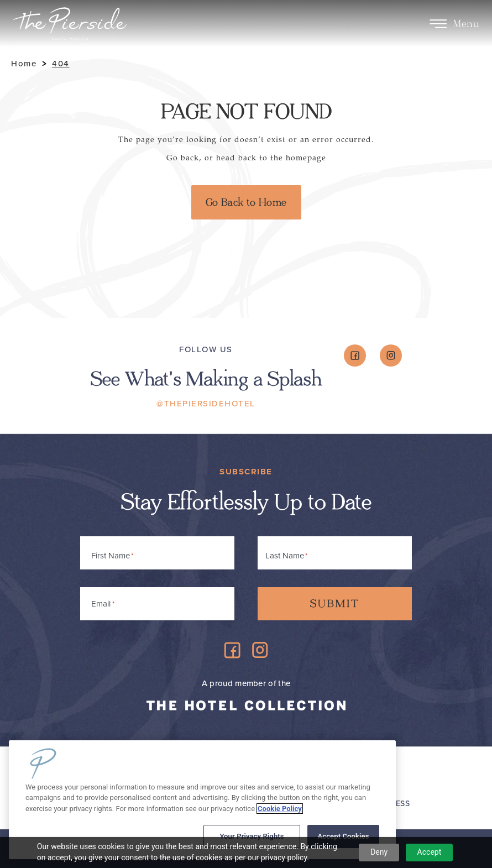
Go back (183, 158)
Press (398, 804)
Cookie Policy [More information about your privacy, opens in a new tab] (280, 809)
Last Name (285, 556)
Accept (430, 852)
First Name (111, 556)
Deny (379, 852)
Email (103, 602)
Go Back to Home (246, 202)
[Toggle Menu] (438, 24)
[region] (202, 800)
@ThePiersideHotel (206, 404)
